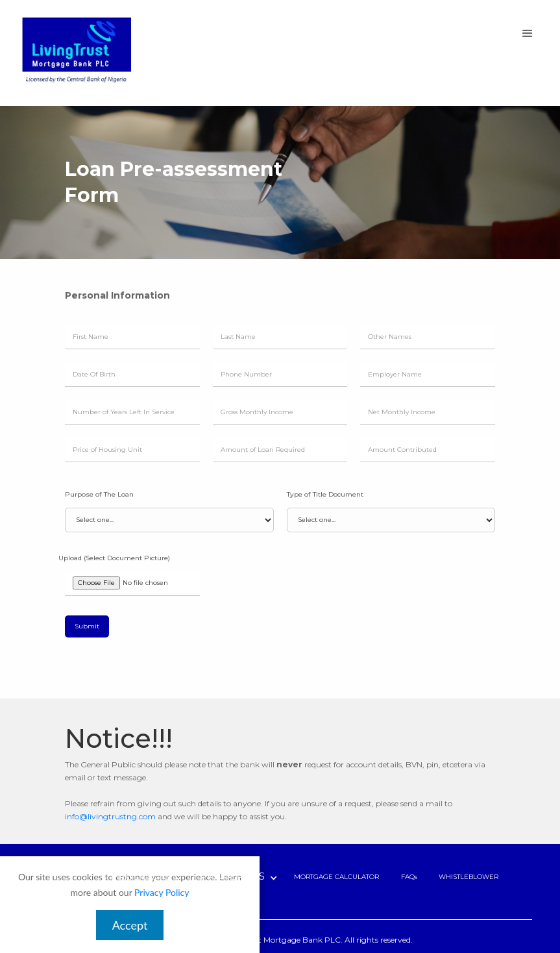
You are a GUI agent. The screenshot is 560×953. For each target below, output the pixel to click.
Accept (130, 925)
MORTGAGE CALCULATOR (336, 877)
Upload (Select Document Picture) (114, 558)
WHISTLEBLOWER (469, 877)
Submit (87, 626)
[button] (528, 34)
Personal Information (117, 295)
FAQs (409, 877)
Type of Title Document (325, 494)
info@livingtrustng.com (110, 816)
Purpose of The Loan (99, 494)
